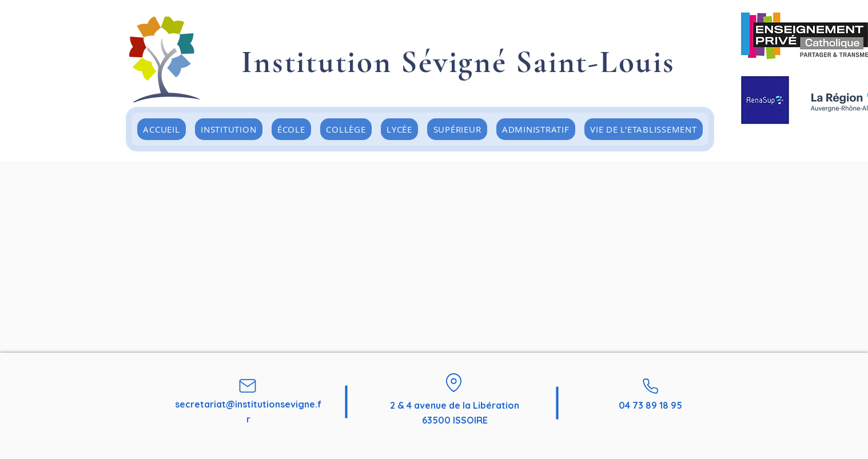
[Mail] (248, 386)
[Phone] (650, 386)
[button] (291, 129)
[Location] (453, 382)
